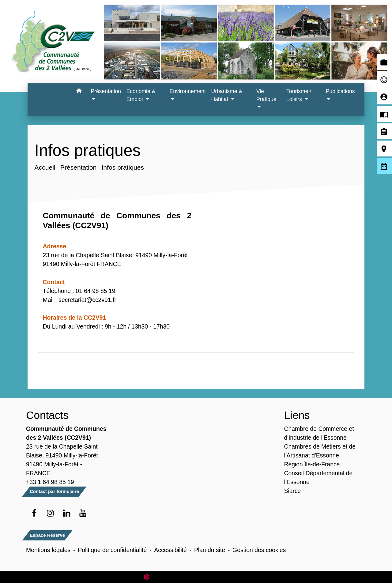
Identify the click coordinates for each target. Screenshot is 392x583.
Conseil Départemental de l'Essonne (318, 478)
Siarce (293, 491)
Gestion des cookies (259, 550)
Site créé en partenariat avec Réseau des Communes (196, 577)
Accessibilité (170, 550)
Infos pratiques (123, 167)
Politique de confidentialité (112, 550)
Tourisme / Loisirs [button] (299, 95)
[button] (79, 92)
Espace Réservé (47, 535)
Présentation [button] (106, 91)
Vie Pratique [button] (266, 95)
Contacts (47, 415)
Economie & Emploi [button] (141, 95)
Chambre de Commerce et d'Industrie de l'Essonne (319, 433)
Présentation (78, 167)
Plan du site (210, 550)
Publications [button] (340, 91)
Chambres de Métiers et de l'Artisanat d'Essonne (320, 451)
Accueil (45, 167)
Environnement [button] (188, 91)
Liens (297, 415)
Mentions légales (48, 550)
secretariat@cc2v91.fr (87, 300)
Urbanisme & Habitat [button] (227, 95)
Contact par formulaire (54, 491)
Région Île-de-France (312, 464)
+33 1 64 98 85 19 (50, 482)
